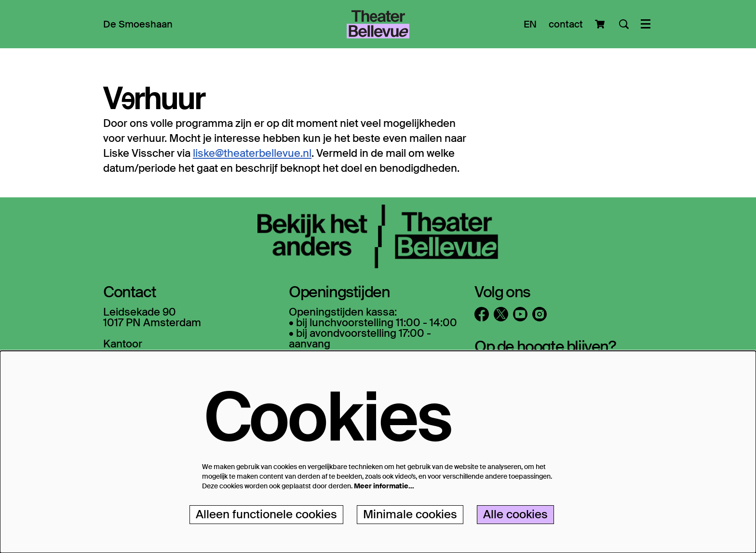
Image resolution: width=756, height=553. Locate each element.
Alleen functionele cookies (266, 514)
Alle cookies (515, 514)
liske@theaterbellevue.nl (252, 153)
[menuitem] (138, 24)
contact (566, 24)
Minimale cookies (410, 514)
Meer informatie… (384, 486)
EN (530, 24)
